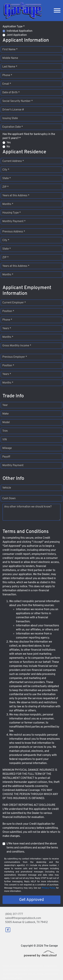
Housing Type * (12, 213)
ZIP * (5, 187)
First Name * (10, 50)
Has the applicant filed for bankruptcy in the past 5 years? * (29, 136)
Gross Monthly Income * (17, 346)
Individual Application (19, 31)
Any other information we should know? (28, 507)
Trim (5, 431)
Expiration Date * (13, 127)
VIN (5, 440)
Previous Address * (14, 232)
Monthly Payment (13, 465)
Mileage (7, 448)
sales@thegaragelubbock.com (23, 918)
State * (7, 178)
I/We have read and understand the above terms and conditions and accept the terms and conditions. (32, 848)
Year (5, 405)
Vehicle (7, 488)
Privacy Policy (49, 888)
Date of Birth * (11, 93)
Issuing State (10, 118)
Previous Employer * (15, 357)
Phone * (7, 75)
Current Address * (13, 161)
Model (6, 422)
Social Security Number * (18, 101)
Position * (8, 311)
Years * (7, 329)
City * (6, 170)
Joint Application (17, 35)
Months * (8, 204)
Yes (9, 143)
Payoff (6, 457)
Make (5, 414)
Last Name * (10, 67)
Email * (7, 84)
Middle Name (10, 58)
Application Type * (14, 27)
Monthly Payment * (14, 221)
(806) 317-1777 (14, 914)
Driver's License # (13, 110)
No (8, 147)
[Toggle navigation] (57, 11)
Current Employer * (14, 303)
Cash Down (9, 499)
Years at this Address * (16, 196)
